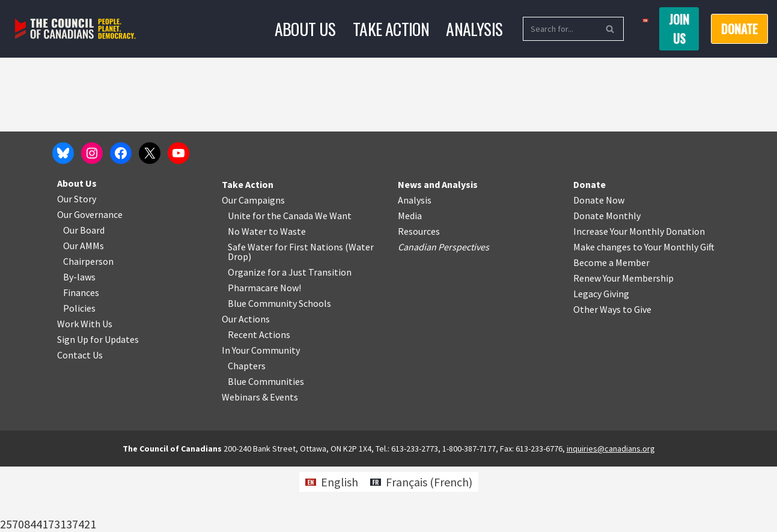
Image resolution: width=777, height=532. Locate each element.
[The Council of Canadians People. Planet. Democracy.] (75, 29)
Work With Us (85, 389)
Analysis (475, 29)
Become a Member (611, 328)
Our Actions (246, 384)
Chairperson (88, 327)
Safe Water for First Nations (285, 312)
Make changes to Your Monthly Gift (644, 312)
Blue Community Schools (279, 369)
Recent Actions (259, 400)
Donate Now (599, 265)
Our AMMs (84, 311)
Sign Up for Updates (98, 405)
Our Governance (90, 280)
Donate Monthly (607, 281)
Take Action (391, 29)
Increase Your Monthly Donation (639, 297)
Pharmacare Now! (264, 353)
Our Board (84, 295)
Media (410, 281)
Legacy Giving (601, 359)
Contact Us (80, 420)
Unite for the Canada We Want (290, 281)
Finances (81, 358)
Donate (739, 29)
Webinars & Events (260, 462)
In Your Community (261, 416)
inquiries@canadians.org (611, 514)
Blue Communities (266, 447)
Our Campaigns (253, 265)
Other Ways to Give (612, 375)
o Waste (289, 297)
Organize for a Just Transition (290, 337)
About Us (305, 29)
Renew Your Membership (623, 343)
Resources (419, 297)
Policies (79, 373)
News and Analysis (438, 250)
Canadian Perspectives (443, 312)
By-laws (79, 342)
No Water (248, 297)
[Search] (560, 29)
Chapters (247, 431)
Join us (679, 29)
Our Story (77, 264)
